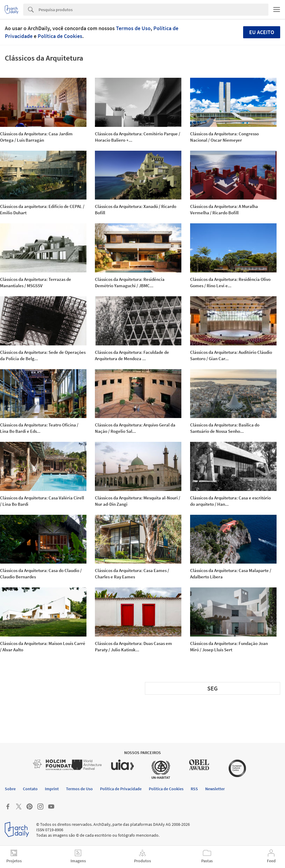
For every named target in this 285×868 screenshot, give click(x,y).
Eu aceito (262, 32)
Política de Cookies (60, 36)
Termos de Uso (133, 28)
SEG (213, 688)
